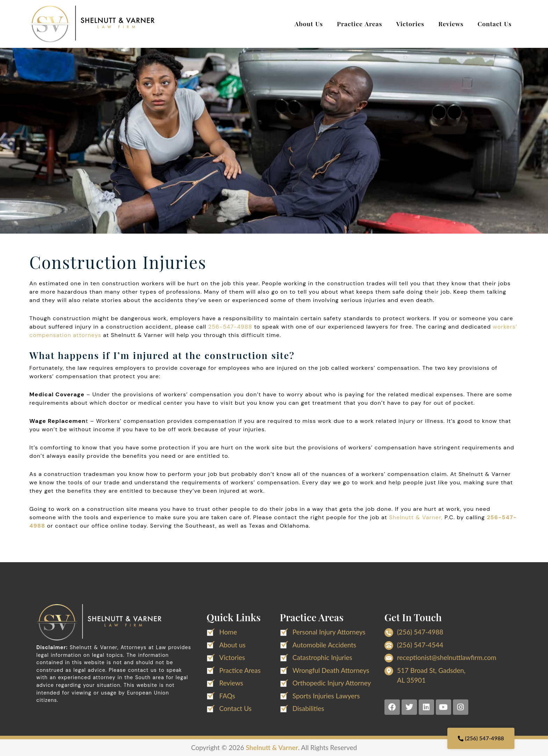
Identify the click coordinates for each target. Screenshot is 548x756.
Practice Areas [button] (360, 24)
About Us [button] (309, 24)
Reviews (451, 24)
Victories (410, 24)
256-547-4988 (230, 327)
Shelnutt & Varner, (416, 517)
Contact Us (495, 24)
